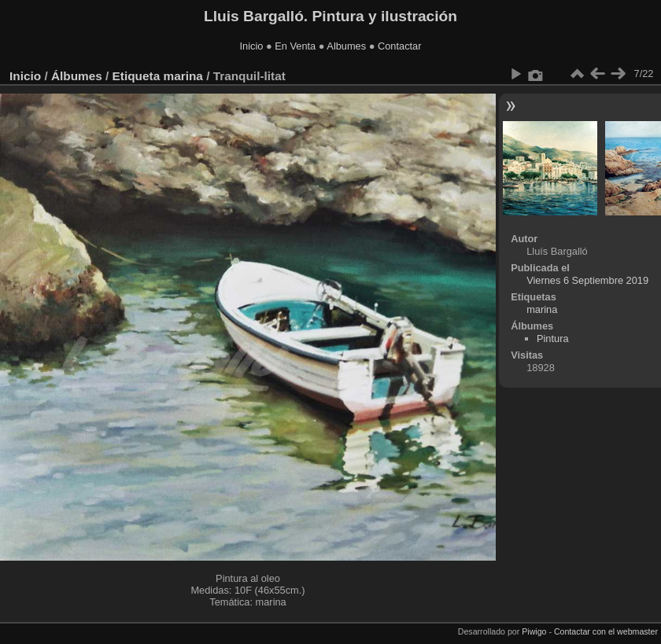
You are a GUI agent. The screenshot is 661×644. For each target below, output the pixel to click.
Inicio (252, 46)
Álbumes (77, 76)
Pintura (553, 339)
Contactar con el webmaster (606, 631)
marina (183, 76)
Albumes (346, 46)
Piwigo (534, 631)
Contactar (399, 46)
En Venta (295, 46)
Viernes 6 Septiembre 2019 (587, 280)
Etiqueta (137, 76)
